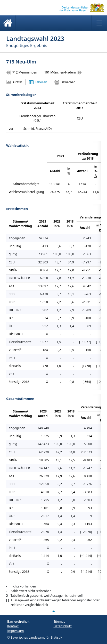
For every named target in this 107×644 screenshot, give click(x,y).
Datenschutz (63, 626)
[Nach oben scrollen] (54, 611)
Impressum (15, 631)
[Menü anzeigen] (99, 23)
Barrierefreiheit (18, 622)
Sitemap (60, 622)
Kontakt (13, 626)
